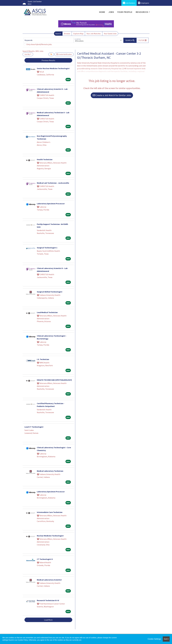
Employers (144, 3)
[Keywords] (48, 40)
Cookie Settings (154, 639)
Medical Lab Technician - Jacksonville (53, 183)
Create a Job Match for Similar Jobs (112, 95)
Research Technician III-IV (48, 600)
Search (58, 34)
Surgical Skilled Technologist (50, 292)
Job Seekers (129, 3)
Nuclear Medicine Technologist (50, 536)
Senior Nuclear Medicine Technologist (53, 68)
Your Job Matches (94, 34)
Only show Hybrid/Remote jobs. (39, 44)
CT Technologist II (45, 559)
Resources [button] (142, 12)
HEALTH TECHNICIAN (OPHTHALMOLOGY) (54, 380)
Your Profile (125, 12)
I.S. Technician (43, 359)
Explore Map (78, 34)
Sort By (27, 54)
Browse (67, 34)
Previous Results (48, 60)
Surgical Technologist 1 (47, 248)
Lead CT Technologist (34, 427)
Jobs (111, 12)
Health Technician (45, 159)
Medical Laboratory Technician (50, 471)
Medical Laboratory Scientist (49, 580)
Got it (166, 639)
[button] (143, 40)
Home (102, 12)
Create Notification (64, 54)
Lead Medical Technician (47, 312)
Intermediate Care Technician (50, 512)
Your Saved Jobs (110, 34)
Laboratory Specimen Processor (51, 204)
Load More (48, 620)
